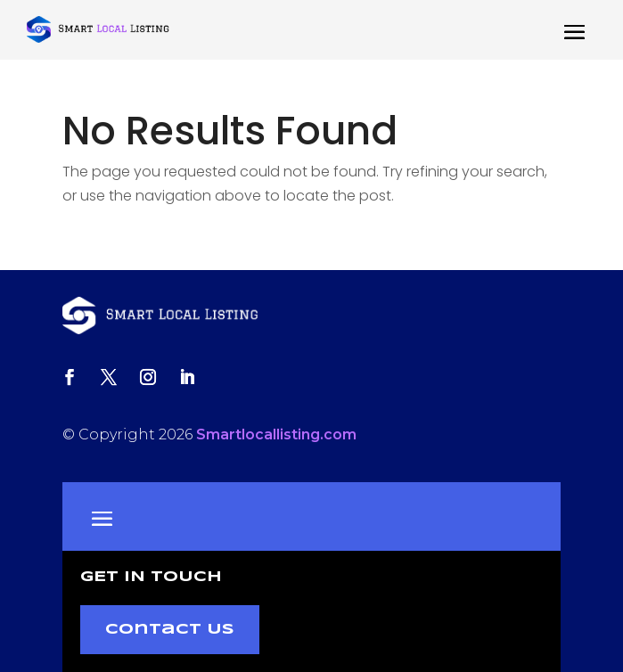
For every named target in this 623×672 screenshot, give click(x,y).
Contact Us (170, 630)
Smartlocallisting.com (276, 434)
